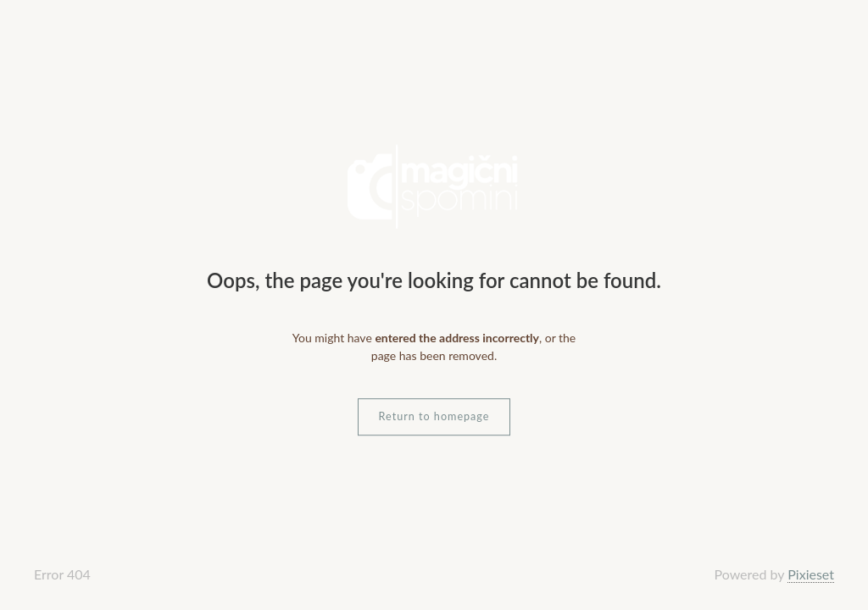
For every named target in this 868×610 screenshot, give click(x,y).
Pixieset (811, 574)
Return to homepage (434, 416)
